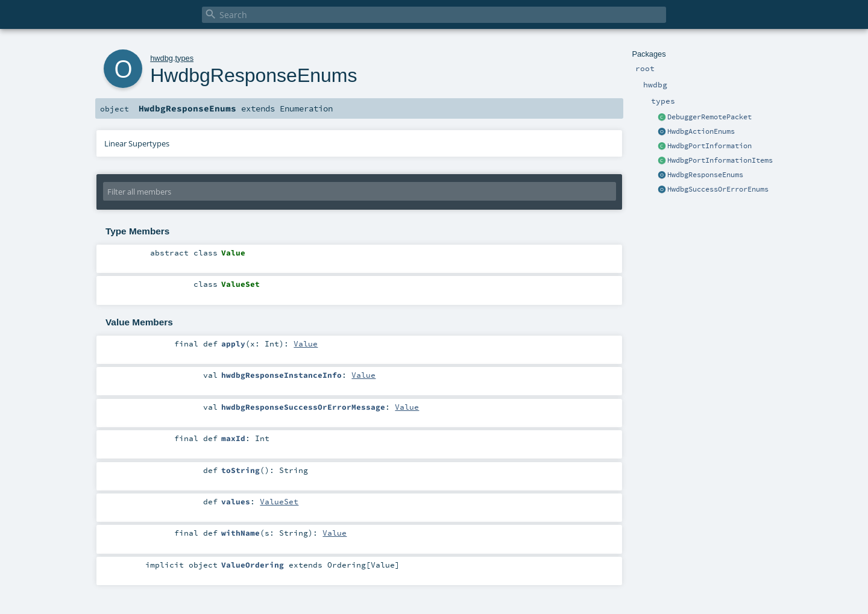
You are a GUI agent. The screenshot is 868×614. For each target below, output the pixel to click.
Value (306, 343)
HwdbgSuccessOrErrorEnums (718, 189)
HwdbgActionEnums (701, 131)
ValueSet (279, 501)
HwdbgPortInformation (709, 146)
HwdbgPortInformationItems (720, 160)
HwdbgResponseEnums (705, 175)
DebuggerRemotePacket (709, 117)
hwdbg (162, 58)
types (184, 58)
